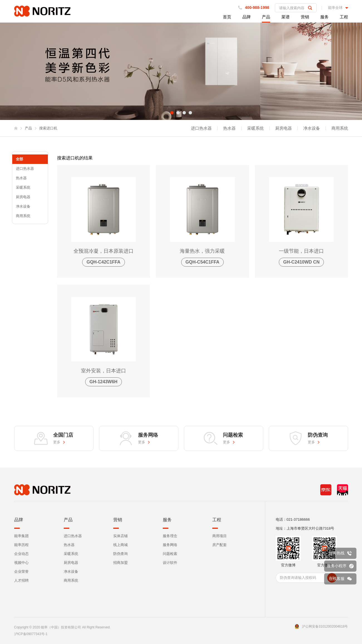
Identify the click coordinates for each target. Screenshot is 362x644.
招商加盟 (120, 563)
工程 (344, 17)
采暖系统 (255, 128)
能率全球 (335, 8)
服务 (324, 17)
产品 (266, 17)
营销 (305, 17)
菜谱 (285, 17)
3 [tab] (184, 113)
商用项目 (220, 536)
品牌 (247, 17)
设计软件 (170, 563)
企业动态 (21, 554)
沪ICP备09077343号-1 (31, 634)
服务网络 (170, 545)
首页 (227, 17)
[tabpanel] (181, 71)
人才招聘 (21, 580)
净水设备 (312, 128)
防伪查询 (120, 554)
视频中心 (21, 563)
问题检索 (170, 554)
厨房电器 (284, 128)
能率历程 (21, 545)
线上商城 (120, 545)
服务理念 (170, 536)
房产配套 (220, 545)
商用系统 (340, 128)
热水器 (229, 128)
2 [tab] (178, 113)
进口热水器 (201, 128)
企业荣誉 (21, 572)
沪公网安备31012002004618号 (325, 626)
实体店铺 (120, 536)
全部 (19, 159)
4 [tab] (190, 113)
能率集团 (21, 536)
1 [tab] (172, 113)
